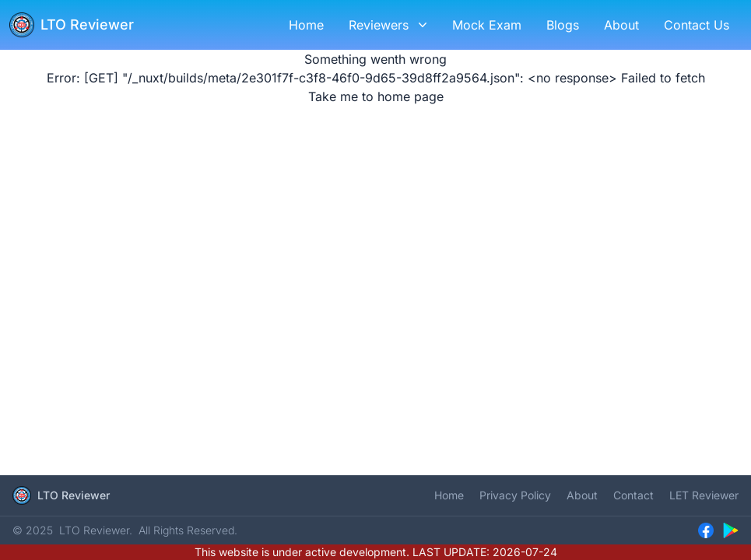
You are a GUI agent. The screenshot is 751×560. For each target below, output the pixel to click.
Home (449, 495)
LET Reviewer (704, 495)
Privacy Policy (515, 495)
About (582, 495)
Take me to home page (376, 96)
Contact (633, 495)
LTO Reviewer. (96, 530)
